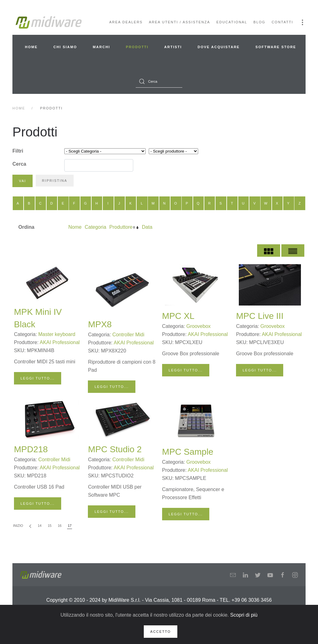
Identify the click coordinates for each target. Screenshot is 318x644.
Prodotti (137, 47)
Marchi (102, 47)
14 (39, 526)
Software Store (276, 47)
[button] (302, 22)
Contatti (282, 22)
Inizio (18, 526)
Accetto (161, 632)
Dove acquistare (219, 47)
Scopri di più (244, 615)
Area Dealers (126, 22)
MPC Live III (260, 316)
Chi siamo (65, 47)
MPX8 (100, 324)
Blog (259, 22)
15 (50, 526)
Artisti (173, 47)
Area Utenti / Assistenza (179, 22)
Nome (75, 227)
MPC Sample (188, 452)
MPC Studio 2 (115, 449)
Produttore (121, 227)
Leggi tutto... (38, 378)
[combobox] (159, 81)
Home (31, 47)
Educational (232, 22)
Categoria (95, 227)
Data (147, 227)
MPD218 (31, 449)
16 (60, 526)
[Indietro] (30, 526)
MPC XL (178, 316)
